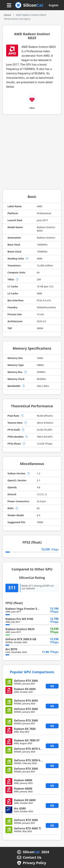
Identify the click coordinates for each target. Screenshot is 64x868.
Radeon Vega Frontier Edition (25, 609)
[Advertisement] (32, 153)
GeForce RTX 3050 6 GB (29, 760)
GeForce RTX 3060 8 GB (21, 639)
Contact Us (32, 857)
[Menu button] (9, 6)
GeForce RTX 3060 (26, 681)
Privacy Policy (34, 863)
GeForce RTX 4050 (26, 701)
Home (7, 15)
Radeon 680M (23, 780)
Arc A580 (20, 808)
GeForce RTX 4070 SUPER (31, 749)
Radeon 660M (23, 789)
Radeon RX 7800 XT (27, 740)
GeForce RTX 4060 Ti (27, 828)
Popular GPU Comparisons (32, 672)
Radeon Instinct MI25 (20, 629)
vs (52, 686)
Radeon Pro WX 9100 (19, 619)
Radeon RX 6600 (25, 689)
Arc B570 (11, 649)
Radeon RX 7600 (25, 729)
